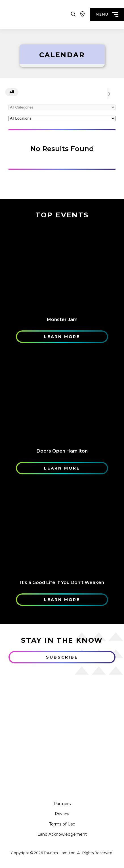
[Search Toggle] (73, 14)
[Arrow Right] (109, 94)
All (12, 92)
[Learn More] (62, 267)
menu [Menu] (107, 14)
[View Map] (82, 14)
